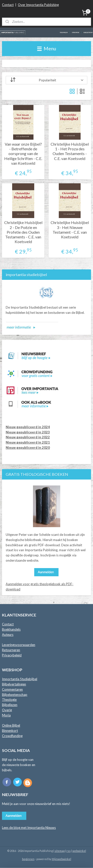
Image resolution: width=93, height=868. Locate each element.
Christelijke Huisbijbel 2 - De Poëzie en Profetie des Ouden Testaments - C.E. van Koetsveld (23, 232)
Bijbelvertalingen (14, 684)
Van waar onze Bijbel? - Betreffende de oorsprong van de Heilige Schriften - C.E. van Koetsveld (23, 154)
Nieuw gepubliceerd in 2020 (28, 448)
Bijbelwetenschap (15, 695)
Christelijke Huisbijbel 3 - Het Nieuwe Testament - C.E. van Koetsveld (70, 230)
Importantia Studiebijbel (20, 679)
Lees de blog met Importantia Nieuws (29, 828)
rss (69, 851)
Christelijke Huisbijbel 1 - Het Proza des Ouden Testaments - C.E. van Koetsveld (70, 151)
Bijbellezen (10, 705)
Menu (47, 48)
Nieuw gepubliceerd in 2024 (28, 427)
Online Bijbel (11, 725)
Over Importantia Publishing (38, 5)
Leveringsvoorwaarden (19, 645)
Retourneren (11, 650)
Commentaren (12, 689)
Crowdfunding (12, 736)
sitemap (60, 851)
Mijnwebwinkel (62, 859)
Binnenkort (10, 731)
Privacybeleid (12, 655)
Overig (7, 710)
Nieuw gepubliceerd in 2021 (28, 442)
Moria (6, 715)
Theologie (9, 700)
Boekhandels (11, 629)
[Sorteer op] (46, 80)
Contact (8, 5)
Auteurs (8, 635)
